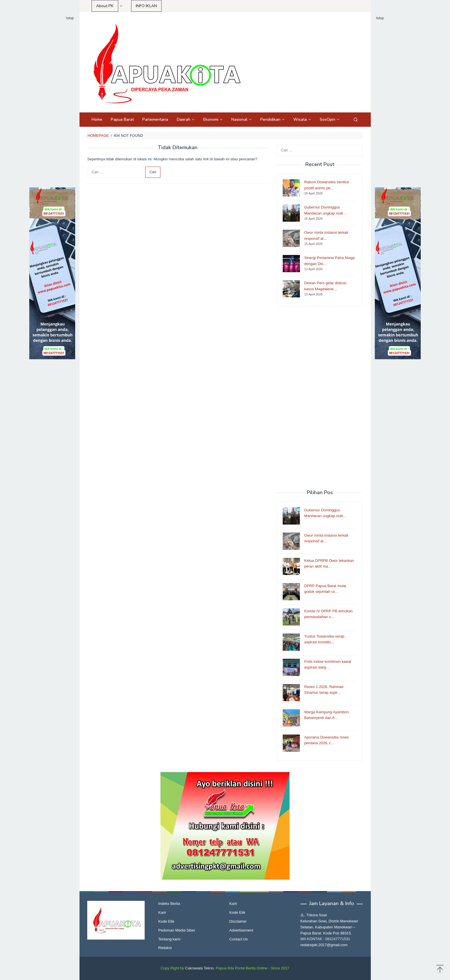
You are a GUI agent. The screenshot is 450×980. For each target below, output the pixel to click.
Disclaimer (238, 921)
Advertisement (241, 930)
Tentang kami (169, 939)
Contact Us (238, 939)
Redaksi (165, 948)
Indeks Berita (169, 904)
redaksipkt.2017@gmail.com (324, 945)
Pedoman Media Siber (177, 930)
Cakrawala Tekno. (200, 968)
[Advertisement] (52, 101)
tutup (70, 18)
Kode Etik (166, 921)
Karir (162, 912)
